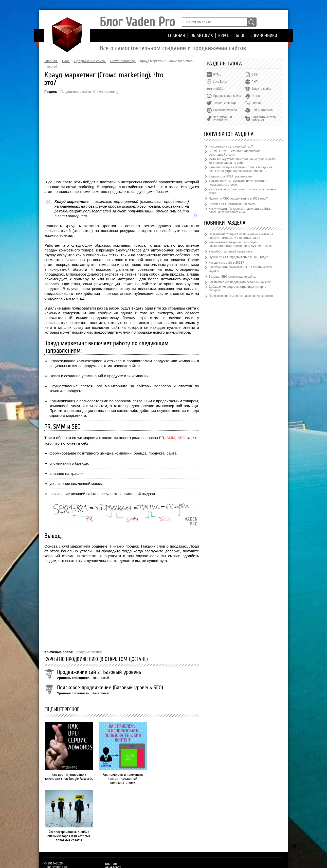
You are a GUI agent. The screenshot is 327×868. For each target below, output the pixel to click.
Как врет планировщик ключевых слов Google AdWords (68, 776)
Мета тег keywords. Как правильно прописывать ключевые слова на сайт (242, 161)
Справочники (264, 35)
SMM (171, 438)
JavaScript (220, 82)
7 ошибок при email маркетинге (231, 251)
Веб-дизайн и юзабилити (222, 119)
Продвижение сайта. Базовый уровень (99, 672)
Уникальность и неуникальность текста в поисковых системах (238, 183)
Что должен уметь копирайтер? (231, 147)
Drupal (256, 96)
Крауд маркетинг (89, 652)
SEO (181, 438)
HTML (217, 75)
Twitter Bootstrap (224, 103)
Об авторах (202, 35)
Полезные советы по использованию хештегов (241, 296)
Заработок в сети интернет (264, 119)
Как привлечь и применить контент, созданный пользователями (122, 779)
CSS (255, 75)
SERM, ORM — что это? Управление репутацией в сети (234, 153)
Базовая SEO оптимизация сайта (232, 204)
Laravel (256, 103)
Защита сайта (261, 89)
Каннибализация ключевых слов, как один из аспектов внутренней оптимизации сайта (240, 169)
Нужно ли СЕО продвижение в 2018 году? (238, 198)
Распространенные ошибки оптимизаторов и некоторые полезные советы (175, 768)
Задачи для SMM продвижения (231, 176)
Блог (240, 35)
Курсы (224, 35)
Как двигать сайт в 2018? (226, 263)
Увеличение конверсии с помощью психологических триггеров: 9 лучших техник (240, 244)
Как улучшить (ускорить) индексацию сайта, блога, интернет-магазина (240, 210)
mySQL (218, 89)
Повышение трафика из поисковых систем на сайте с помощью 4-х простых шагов (241, 236)
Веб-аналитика (262, 110)
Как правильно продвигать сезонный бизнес (240, 282)
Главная (177, 35)
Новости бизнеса (225, 110)
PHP (255, 82)
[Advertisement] (122, 136)
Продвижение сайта (76, 92)
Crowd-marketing (106, 92)
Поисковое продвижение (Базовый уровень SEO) (110, 688)
